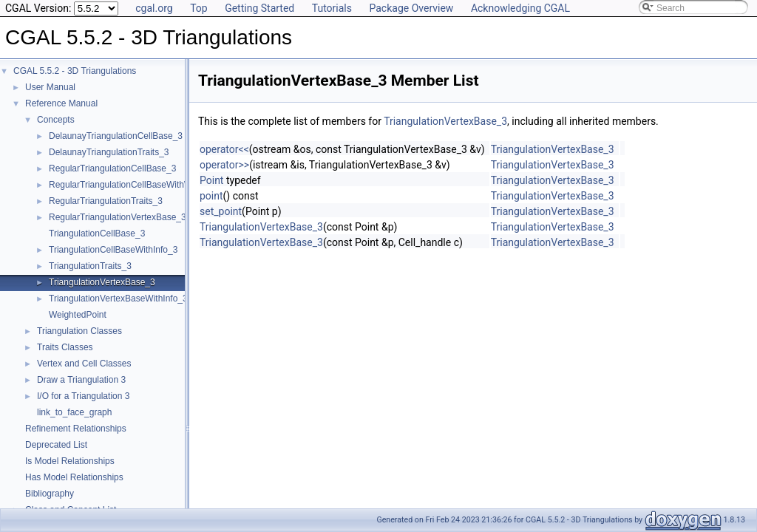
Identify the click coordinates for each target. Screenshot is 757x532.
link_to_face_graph (74, 412)
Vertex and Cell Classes (84, 364)
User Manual (50, 87)
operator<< (224, 149)
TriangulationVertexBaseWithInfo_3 (118, 299)
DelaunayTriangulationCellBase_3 (116, 136)
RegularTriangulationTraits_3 (106, 201)
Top (199, 8)
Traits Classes (65, 347)
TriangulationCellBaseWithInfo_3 (113, 250)
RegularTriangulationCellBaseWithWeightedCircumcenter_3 (166, 185)
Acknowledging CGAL (520, 8)
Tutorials (332, 8)
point (211, 196)
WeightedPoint (78, 315)
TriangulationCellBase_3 (97, 233)
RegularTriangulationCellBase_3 (112, 168)
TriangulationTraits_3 (90, 266)
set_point (221, 211)
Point (211, 180)
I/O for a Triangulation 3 (83, 396)
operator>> (224, 165)
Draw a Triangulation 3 (81, 380)
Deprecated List (56, 445)
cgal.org (154, 8)
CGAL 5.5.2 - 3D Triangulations (75, 71)
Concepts (56, 120)
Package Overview (411, 8)
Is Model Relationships (70, 461)
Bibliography (50, 494)
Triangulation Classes (79, 331)
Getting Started (259, 8)
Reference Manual (61, 103)
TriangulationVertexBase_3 (102, 282)
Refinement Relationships (76, 429)
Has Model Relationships (74, 477)
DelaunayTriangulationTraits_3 (109, 152)
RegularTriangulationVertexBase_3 (118, 217)
